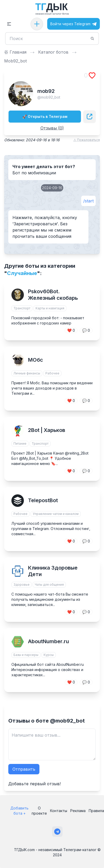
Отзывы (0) (52, 128)
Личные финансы (27, 373)
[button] (9, 24)
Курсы (49, 655)
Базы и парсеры (26, 655)
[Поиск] (49, 39)
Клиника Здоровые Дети (53, 571)
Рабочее (52, 373)
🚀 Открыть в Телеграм (45, 116)
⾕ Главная (15, 52)
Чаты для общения (49, 585)
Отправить (24, 769)
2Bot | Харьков (47, 430)
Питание (20, 443)
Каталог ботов (53, 52)
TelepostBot (43, 500)
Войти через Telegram (74, 24)
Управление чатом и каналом (56, 514)
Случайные (22, 273)
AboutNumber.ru (48, 641)
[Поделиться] (89, 117)
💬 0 (86, 330)
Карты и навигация (50, 308)
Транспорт (22, 308)
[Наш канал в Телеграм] (57, 832)
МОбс (36, 360)
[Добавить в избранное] (92, 75)
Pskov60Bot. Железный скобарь (53, 295)
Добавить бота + (19, 811)
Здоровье (22, 585)
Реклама (78, 811)
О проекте (39, 811)
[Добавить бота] (37, 24)
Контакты (59, 811)
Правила (96, 811)
